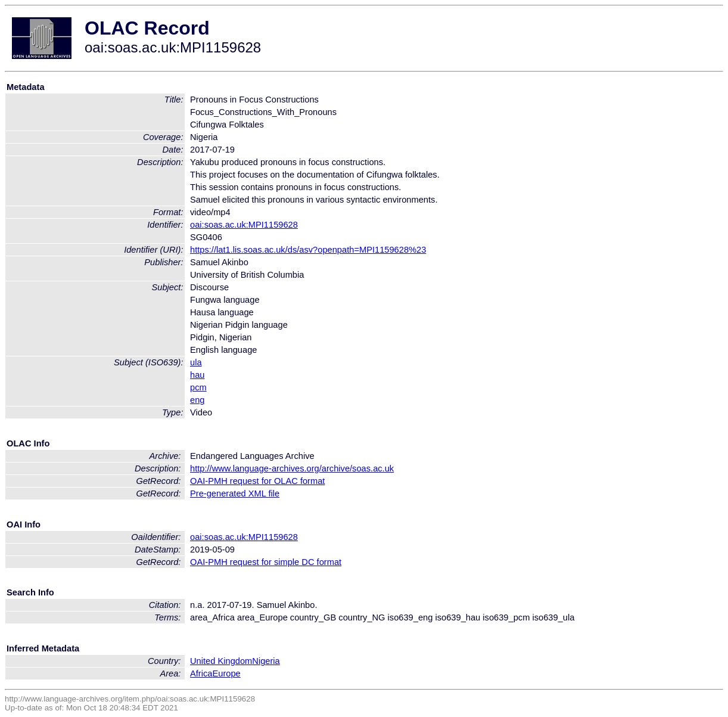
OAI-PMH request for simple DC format (266, 562)
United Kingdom (221, 661)
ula (196, 362)
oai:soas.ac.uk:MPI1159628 (244, 225)
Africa (201, 673)
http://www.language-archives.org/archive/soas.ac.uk (292, 468)
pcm (198, 387)
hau (197, 375)
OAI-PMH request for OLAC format (257, 481)
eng (197, 400)
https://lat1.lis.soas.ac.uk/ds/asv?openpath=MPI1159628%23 (308, 250)
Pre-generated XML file (235, 493)
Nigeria (266, 661)
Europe (226, 673)
